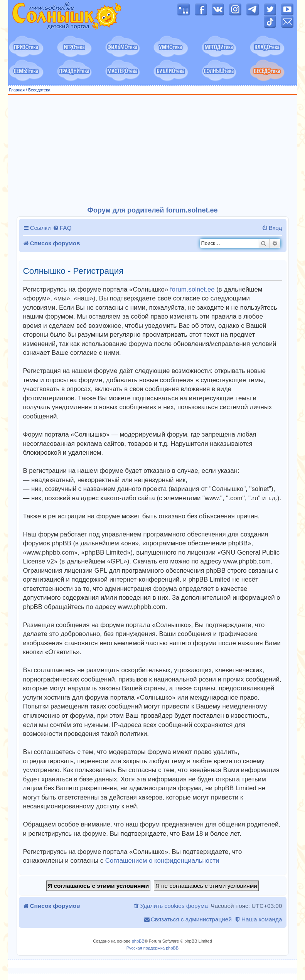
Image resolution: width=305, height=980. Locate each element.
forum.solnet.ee (192, 289)
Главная (17, 90)
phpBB (138, 941)
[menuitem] (62, 228)
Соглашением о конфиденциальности (162, 861)
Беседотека (39, 90)
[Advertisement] (153, 151)
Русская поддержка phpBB (152, 948)
